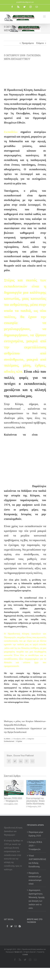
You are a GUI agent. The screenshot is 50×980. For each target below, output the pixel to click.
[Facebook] (7, 926)
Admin (8, 739)
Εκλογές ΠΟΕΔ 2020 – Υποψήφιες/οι (13, 800)
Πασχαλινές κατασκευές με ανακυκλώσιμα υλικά (35, 878)
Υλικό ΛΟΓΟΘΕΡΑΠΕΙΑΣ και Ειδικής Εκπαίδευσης (37, 861)
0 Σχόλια (19, 741)
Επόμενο (40, 43)
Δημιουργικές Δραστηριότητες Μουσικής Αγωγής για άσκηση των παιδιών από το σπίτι (37, 899)
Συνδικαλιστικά (9, 741)
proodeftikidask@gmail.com (25, 2)
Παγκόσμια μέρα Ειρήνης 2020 (36, 834)
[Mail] (16, 926)
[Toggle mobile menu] (45, 16)
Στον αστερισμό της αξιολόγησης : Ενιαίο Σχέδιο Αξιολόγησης (35, 801)
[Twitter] (11, 926)
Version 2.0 (18, 952)
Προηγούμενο (28, 43)
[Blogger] (20, 926)
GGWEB (25, 955)
